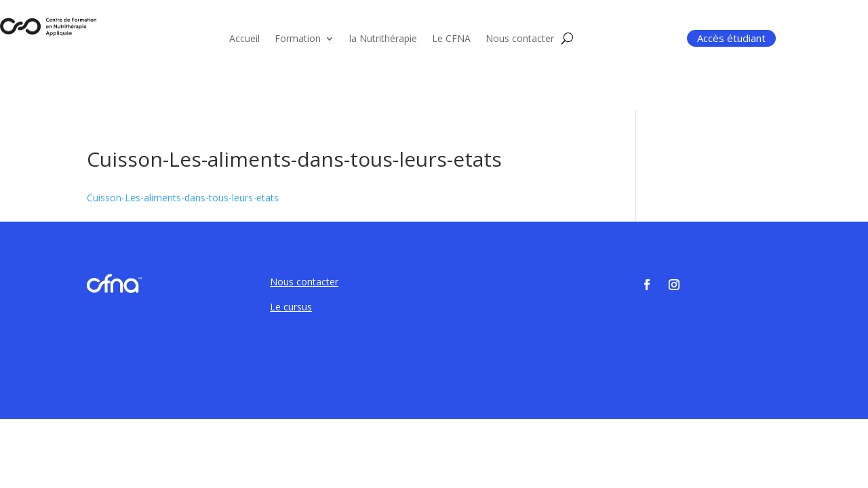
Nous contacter (520, 39)
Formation (298, 39)
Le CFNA (451, 39)
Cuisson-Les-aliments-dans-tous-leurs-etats (183, 198)
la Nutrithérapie (383, 39)
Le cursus (291, 307)
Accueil (244, 39)
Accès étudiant (731, 38)
